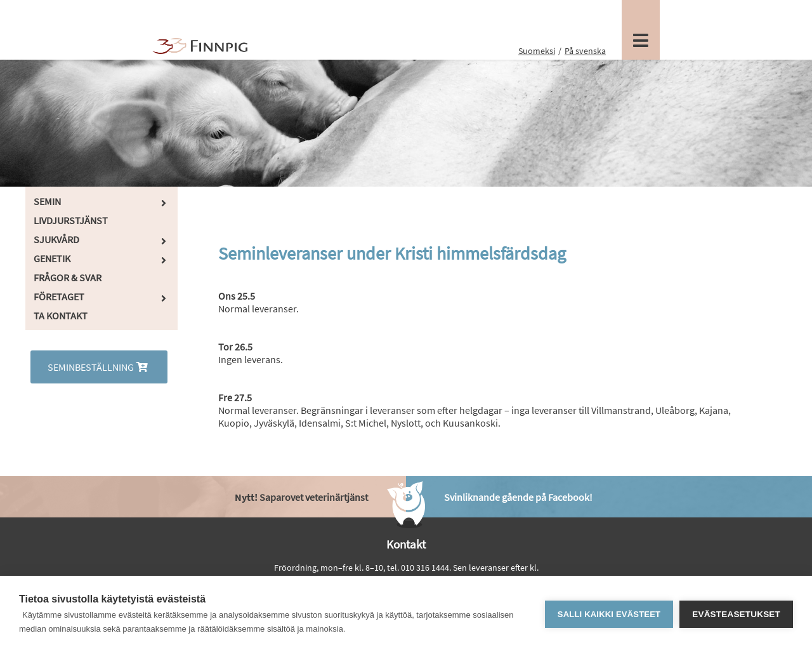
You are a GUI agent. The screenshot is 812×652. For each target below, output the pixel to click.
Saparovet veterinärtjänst (301, 497)
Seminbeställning (99, 367)
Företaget (59, 296)
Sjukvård (56, 239)
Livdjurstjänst (71, 220)
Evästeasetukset (736, 614)
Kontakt (406, 544)
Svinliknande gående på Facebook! (518, 497)
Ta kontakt (61, 316)
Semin (47, 201)
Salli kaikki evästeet (609, 614)
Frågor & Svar (68, 277)
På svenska (585, 51)
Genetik (52, 258)
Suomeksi (537, 51)
